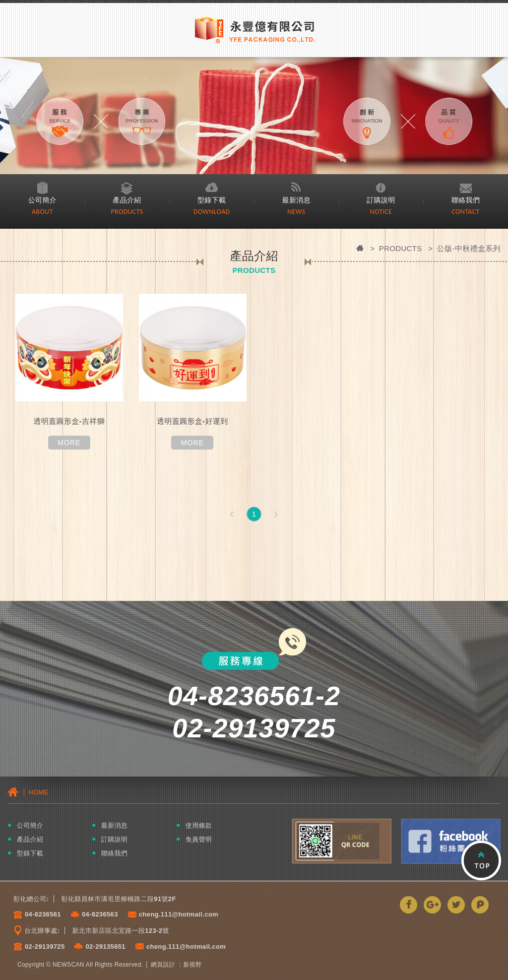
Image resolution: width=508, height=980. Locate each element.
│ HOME (28, 792)
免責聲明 (199, 839)
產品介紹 (127, 200)
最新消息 (296, 200)
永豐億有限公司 (254, 29)
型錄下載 (212, 200)
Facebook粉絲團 (451, 841)
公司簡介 (42, 200)
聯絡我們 (466, 200)
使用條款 (199, 825)
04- (30, 914)
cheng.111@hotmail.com (179, 914)
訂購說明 (381, 200)
